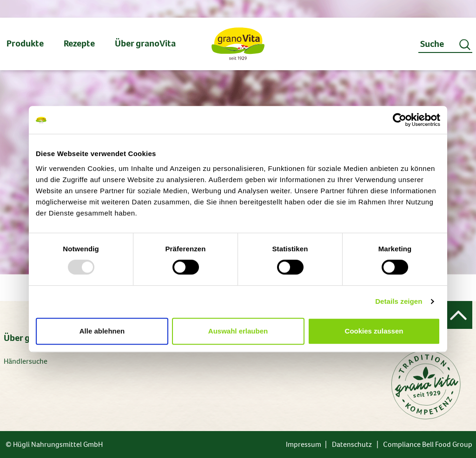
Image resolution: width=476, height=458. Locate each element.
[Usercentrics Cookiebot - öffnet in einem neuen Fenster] (400, 120)
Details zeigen (399, 301)
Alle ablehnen (102, 331)
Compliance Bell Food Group (428, 444)
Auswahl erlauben (238, 331)
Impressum (304, 444)
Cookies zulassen (374, 331)
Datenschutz (352, 444)
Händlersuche (26, 361)
